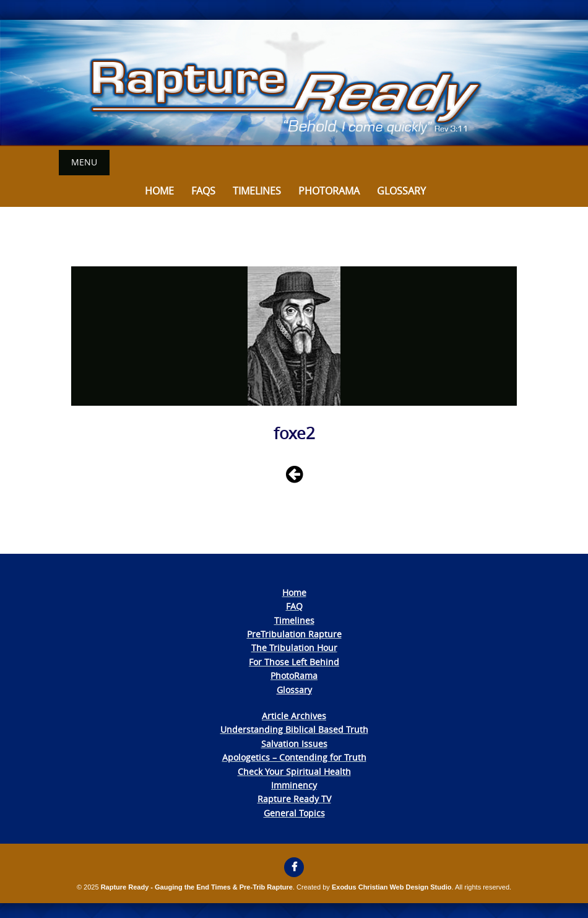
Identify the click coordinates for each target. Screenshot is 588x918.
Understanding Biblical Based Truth (294, 729)
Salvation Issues (294, 744)
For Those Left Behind (294, 662)
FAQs (203, 191)
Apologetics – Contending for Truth (294, 757)
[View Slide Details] (294, 83)
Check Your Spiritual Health (294, 772)
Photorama (329, 191)
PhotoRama (294, 675)
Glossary (401, 191)
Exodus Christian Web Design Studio (392, 887)
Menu (84, 162)
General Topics (294, 813)
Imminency (294, 785)
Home (159, 191)
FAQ (294, 606)
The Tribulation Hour (294, 648)
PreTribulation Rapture (294, 634)
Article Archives (294, 716)
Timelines (257, 191)
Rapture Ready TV (294, 799)
